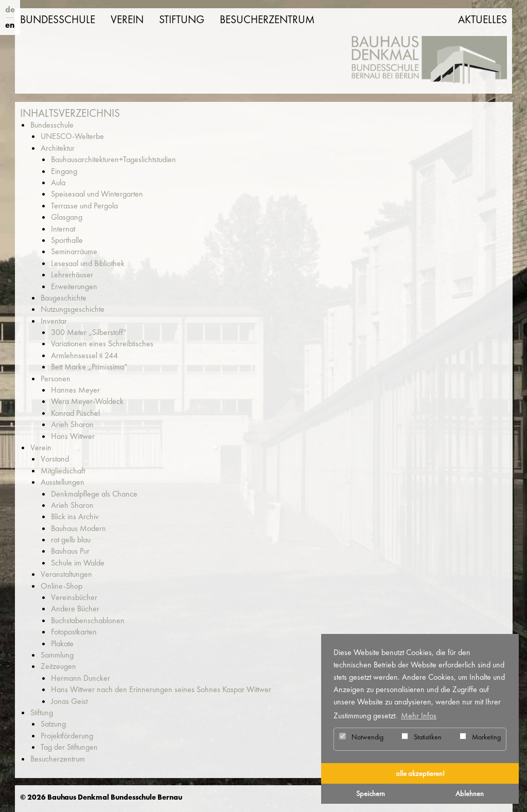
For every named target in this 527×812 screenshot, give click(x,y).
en (10, 25)
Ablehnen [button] (470, 793)
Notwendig (361, 737)
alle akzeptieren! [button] (420, 773)
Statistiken (421, 737)
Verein (127, 20)
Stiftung (182, 20)
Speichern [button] (371, 793)
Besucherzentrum (267, 20)
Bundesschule (58, 20)
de (10, 10)
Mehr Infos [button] (419, 716)
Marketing (480, 737)
